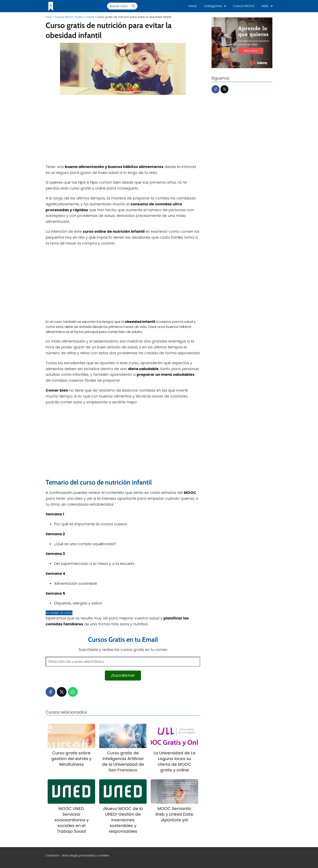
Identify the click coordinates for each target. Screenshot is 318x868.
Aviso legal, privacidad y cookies (85, 855)
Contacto (53, 855)
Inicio (193, 6)
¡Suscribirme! (123, 675)
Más (265, 6)
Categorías (213, 6)
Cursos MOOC (244, 6)
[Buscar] (133, 6)
